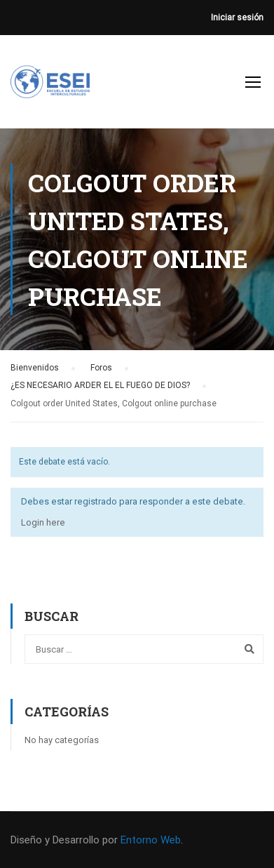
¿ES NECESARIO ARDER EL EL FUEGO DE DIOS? (100, 385)
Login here (43, 522)
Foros (101, 368)
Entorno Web (151, 840)
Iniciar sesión (237, 18)
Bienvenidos (35, 368)
